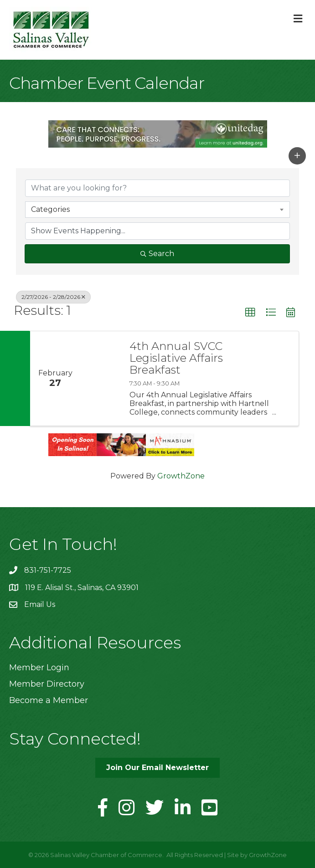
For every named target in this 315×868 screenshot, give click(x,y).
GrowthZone (181, 476)
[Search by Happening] (157, 231)
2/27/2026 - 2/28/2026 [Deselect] (53, 297)
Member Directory (47, 684)
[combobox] (157, 210)
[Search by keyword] (157, 188)
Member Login (39, 668)
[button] (297, 156)
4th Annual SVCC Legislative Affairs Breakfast (176, 358)
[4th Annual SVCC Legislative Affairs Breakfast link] (100, 379)
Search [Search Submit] (157, 254)
